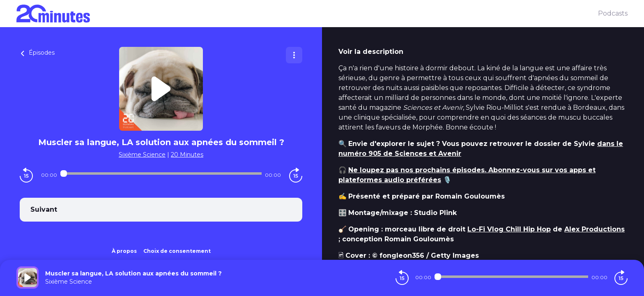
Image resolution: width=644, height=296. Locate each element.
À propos (124, 251)
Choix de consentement (177, 251)
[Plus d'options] (294, 55)
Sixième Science (142, 155)
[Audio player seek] (161, 173)
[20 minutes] (307, 14)
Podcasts (613, 13)
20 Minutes (187, 155)
